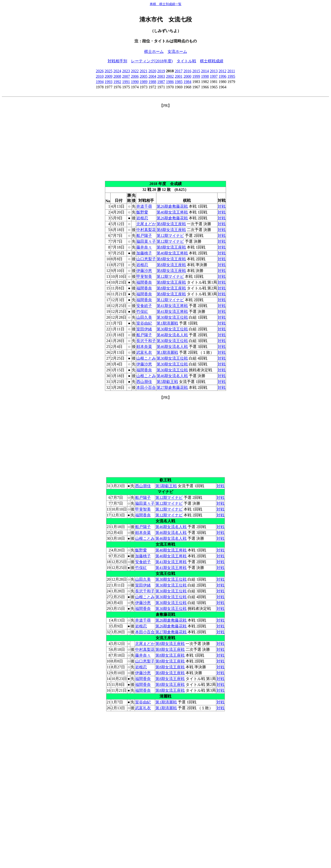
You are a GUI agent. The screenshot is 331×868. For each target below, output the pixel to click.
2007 (126, 76)
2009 (109, 76)
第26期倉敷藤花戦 (172, 206)
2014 (205, 71)
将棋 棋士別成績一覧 (166, 4)
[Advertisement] (166, 142)
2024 (117, 71)
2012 (223, 71)
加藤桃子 (144, 253)
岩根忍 (142, 218)
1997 (214, 76)
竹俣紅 (142, 312)
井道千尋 (144, 206)
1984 (188, 82)
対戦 (222, 206)
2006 (135, 76)
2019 (161, 71)
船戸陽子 (144, 236)
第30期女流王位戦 (172, 317)
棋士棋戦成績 (212, 61)
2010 (100, 76)
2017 (179, 71)
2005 (144, 76)
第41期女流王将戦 (172, 306)
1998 (205, 76)
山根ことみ (146, 358)
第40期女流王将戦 (172, 212)
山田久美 (144, 317)
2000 (188, 76)
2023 (126, 71)
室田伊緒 (144, 329)
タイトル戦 (186, 61)
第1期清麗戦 (167, 323)
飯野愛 (142, 212)
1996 (223, 76)
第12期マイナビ (170, 236)
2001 (179, 76)
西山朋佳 (144, 382)
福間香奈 (144, 282)
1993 (109, 82)
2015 (196, 71)
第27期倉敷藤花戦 (172, 387)
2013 (214, 71)
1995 (231, 76)
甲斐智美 (144, 276)
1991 (126, 82)
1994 (100, 82)
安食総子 (144, 306)
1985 (179, 82)
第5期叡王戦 (167, 382)
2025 (109, 71)
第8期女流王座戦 (171, 224)
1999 (196, 76)
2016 (188, 71)
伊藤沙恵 (144, 271)
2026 (100, 71)
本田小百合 (146, 387)
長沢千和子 (146, 341)
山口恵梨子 (146, 259)
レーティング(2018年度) (152, 61)
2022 (135, 71)
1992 (117, 82)
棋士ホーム (154, 51)
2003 (161, 76)
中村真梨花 (146, 230)
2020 (152, 71)
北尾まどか (146, 224)
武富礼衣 (144, 352)
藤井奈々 (144, 247)
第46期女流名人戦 (172, 335)
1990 (135, 82)
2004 (152, 76)
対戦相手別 (117, 61)
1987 (161, 82)
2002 (170, 76)
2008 (117, 76)
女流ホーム (177, 51)
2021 (144, 71)
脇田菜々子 (146, 241)
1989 (144, 82)
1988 (152, 82)
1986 (170, 82)
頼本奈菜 (144, 347)
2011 (231, 71)
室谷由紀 (144, 323)
